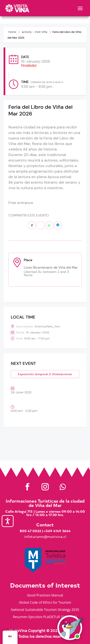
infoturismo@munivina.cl (45, 537)
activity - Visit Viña (34, 32)
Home (12, 32)
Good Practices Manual (45, 596)
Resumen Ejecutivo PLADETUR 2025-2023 (45, 617)
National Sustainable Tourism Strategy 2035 (45, 610)
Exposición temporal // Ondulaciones (45, 374)
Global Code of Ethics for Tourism (45, 603)
